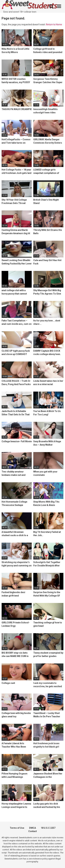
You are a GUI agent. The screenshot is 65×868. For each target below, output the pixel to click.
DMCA (32, 828)
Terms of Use (17, 828)
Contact (33, 831)
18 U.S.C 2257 (48, 828)
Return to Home (54, 25)
